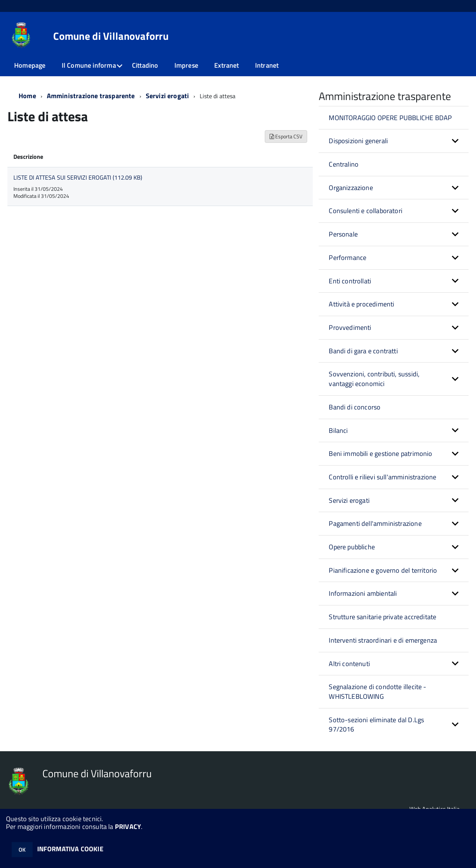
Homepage (30, 65)
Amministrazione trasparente (91, 96)
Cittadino (145, 65)
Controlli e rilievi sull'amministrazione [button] (382, 477)
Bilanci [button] (338, 430)
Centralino (344, 164)
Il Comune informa (89, 65)
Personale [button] (343, 234)
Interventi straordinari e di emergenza (383, 640)
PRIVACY (128, 827)
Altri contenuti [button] (349, 664)
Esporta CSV (286, 136)
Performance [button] (348, 258)
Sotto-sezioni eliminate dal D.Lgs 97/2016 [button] (376, 725)
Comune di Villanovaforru (111, 36)
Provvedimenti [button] (350, 327)
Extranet (226, 65)
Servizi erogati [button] (349, 500)
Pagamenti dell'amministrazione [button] (375, 523)
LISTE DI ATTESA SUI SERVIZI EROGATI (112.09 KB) (78, 177)
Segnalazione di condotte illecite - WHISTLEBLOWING (377, 692)
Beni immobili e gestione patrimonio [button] (380, 454)
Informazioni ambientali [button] (363, 593)
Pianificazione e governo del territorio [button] (383, 570)
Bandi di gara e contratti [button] (363, 351)
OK (22, 850)
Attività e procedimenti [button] (361, 304)
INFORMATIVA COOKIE (70, 849)
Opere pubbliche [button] (352, 547)
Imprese (186, 65)
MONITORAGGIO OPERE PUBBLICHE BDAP (390, 118)
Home (27, 96)
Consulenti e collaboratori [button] (366, 211)
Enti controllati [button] (350, 281)
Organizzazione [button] (351, 188)
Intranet (267, 65)
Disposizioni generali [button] (358, 141)
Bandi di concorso (355, 407)
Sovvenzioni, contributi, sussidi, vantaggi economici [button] (374, 379)
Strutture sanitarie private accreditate (382, 617)
